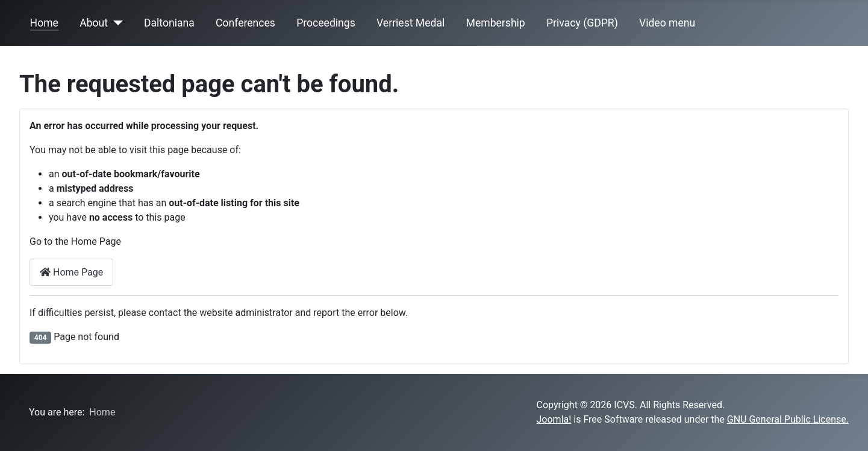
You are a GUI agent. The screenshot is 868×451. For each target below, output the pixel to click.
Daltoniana (169, 23)
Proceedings (326, 23)
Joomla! (554, 419)
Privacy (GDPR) (582, 23)
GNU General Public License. (788, 419)
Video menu (667, 23)
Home (44, 23)
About (94, 23)
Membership (496, 23)
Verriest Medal (411, 23)
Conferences (245, 23)
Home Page (71, 272)
